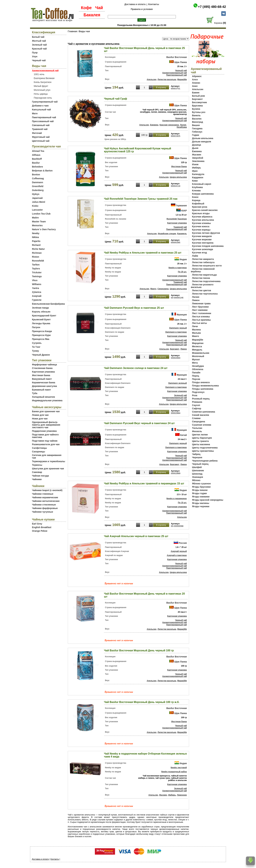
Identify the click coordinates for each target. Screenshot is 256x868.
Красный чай (39, 49)
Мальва (196, 333)
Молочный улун (42, 90)
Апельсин (152, 80)
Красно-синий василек (205, 210)
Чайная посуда (40, 476)
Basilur (36, 163)
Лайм (195, 256)
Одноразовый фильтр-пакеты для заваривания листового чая (46, 425)
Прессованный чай (43, 121)
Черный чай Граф (116, 99)
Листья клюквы (201, 317)
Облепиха (198, 369)
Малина (196, 330)
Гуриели (37, 300)
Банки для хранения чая (46, 411)
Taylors (36, 269)
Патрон (36, 327)
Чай (99, 8)
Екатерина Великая (44, 78)
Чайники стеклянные (44, 505)
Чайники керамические (45, 497)
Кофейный (198, 204)
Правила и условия (142, 9)
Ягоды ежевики (201, 497)
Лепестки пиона (201, 278)
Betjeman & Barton (42, 171)
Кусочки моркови (202, 239)
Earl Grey (37, 524)
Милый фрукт (41, 86)
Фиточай (37, 133)
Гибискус (197, 132)
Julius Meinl (39, 202)
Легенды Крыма (41, 323)
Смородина (163, 289)
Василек (197, 119)
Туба (35, 393)
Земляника (198, 161)
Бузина (196, 109)
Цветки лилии (200, 435)
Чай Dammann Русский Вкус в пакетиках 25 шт (134, 308)
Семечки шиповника (204, 412)
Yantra (36, 288)
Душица (196, 145)
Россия (183, 543)
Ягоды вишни (200, 490)
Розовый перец (201, 399)
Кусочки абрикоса (202, 217)
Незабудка (182, 127)
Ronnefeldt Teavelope (177, 219)
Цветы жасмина (201, 444)
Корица (196, 200)
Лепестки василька (167, 80)
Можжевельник (201, 353)
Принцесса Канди (42, 331)
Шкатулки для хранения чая (48, 469)
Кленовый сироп (202, 184)
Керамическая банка (44, 382)
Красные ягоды (201, 213)
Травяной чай (40, 129)
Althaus (36, 155)
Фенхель (197, 431)
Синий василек (200, 415)
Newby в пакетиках (178, 268)
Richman (37, 253)
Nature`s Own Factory (44, 229)
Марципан (198, 343)
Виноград (197, 122)
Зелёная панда (40, 308)
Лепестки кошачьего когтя (207, 266)
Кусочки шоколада (202, 249)
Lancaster (37, 210)
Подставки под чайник (45, 441)
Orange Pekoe (40, 531)
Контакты (154, 4)
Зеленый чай (39, 45)
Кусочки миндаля (202, 236)
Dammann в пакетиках (176, 332)
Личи (195, 326)
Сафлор (197, 408)
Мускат (196, 359)
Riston (36, 257)
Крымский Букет (41, 319)
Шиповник (198, 470)
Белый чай (38, 37)
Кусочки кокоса (201, 226)
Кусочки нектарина (203, 243)
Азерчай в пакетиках (177, 555)
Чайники (37, 479)
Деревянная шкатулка (44, 386)
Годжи (196, 135)
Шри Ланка (181, 62)
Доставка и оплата (135, 4)
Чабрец (196, 454)
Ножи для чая (40, 419)
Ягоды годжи (199, 493)
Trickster (37, 272)
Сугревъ (37, 343)
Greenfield (38, 186)
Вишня (196, 125)
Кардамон (198, 177)
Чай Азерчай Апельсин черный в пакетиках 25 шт (136, 536)
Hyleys (36, 194)
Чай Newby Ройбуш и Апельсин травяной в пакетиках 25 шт (143, 253)
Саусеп (196, 405)
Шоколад (197, 474)
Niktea (35, 237)
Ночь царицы (41, 94)
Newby (36, 233)
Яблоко (196, 480)
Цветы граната (200, 441)
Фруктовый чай (41, 137)
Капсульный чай (41, 110)
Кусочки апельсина (203, 220)
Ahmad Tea (38, 151)
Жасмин (163, 795)
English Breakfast (42, 527)
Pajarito (36, 241)
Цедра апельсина (178, 177)
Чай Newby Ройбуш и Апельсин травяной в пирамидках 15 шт (144, 483)
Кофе (86, 8)
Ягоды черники (201, 506)
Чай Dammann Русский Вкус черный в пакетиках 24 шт (139, 423)
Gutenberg (38, 190)
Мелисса (197, 346)
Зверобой (198, 158)
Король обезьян (41, 312)
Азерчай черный (179, 551)
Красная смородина (169, 125)
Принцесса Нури (41, 335)
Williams (37, 284)
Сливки (196, 418)
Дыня (195, 148)
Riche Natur (38, 249)
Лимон (184, 349)
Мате (35, 113)
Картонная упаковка (43, 372)
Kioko (35, 206)
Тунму (35, 351)
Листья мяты (199, 323)
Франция (182, 315)
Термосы (37, 465)
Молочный (198, 356)
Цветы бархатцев (202, 438)
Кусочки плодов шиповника (208, 246)
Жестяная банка (41, 375)
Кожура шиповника (203, 194)
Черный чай (39, 60)
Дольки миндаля (202, 142)
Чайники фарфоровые (45, 508)
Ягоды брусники (201, 487)
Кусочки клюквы (201, 223)
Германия (181, 206)
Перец (196, 376)
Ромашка (197, 402)
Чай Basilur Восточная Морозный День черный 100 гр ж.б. (142, 702)
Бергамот (175, 349)
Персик (196, 379)
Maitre (35, 218)
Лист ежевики (200, 310)
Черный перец (200, 464)
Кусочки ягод (199, 253)
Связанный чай (41, 125)
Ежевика (154, 125)
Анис (195, 86)
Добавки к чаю (40, 106)
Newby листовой (179, 768)
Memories (37, 225)
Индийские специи (167, 234)
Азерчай (37, 296)
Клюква (196, 191)
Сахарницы (39, 452)
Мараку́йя (182, 80)
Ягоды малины (201, 503)
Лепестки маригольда (204, 275)
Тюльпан (197, 428)
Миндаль (197, 350)
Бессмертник (199, 102)
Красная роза (200, 207)
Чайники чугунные (43, 512)
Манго (153, 289)
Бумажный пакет (41, 390)
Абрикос (197, 76)
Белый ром (198, 96)
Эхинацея (197, 477)
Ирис (195, 171)
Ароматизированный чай (175, 73)
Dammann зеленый (178, 383)
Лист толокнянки (202, 313)
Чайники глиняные (43, 494)
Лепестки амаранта (203, 259)
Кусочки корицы (201, 230)
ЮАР (184, 211)
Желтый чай (39, 41)
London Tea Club (41, 214)
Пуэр (35, 53)
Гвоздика (197, 128)
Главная (72, 31)
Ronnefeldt (38, 261)
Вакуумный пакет (42, 379)
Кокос (195, 197)
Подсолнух (198, 392)
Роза (195, 395)
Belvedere (37, 167)
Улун (35, 56)
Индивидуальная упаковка (47, 400)
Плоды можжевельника (205, 386)
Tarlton (36, 265)
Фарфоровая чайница (44, 365)
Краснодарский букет (44, 316)
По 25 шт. (182, 272)
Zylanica (37, 292)
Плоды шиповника (203, 389)
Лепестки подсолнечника (206, 281)
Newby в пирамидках (177, 499)
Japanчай (37, 198)
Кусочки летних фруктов (206, 233)
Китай (184, 435)
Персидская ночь (43, 98)
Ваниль (196, 115)
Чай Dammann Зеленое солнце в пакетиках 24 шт (136, 368)
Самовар (37, 472)
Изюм (195, 164)
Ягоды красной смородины (208, 500)
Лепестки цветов (201, 290)
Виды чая (84, 31)
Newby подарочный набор (174, 772)
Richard (36, 245)
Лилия (183, 125)
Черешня (197, 457)
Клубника (197, 187)
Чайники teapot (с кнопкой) (47, 490)
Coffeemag (38, 178)
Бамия (196, 93)
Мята (195, 363)
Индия (183, 259)
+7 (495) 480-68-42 (212, 7)
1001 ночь (39, 74)
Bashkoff (37, 159)
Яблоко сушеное (201, 484)
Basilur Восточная (177, 57)
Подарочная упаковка (44, 431)
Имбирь (172, 795)
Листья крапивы (201, 320)
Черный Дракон (41, 355)
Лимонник (182, 795)
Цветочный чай (41, 141)
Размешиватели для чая (46, 444)
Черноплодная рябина (205, 461)
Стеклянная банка (42, 368)
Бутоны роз (199, 112)
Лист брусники (200, 307)
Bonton (36, 175)
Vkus (35, 280)
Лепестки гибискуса (203, 262)
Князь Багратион (43, 82)
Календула (198, 174)
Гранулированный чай (45, 102)
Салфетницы (39, 448)
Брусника (197, 106)
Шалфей (197, 467)
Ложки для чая (40, 415)
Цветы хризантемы (203, 451)
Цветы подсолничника (205, 448)
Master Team (39, 222)
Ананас (196, 83)
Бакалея (92, 15)
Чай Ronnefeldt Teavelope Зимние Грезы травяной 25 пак (141, 199)
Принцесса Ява (41, 339)
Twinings (37, 276)
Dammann (38, 182)
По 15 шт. (182, 503)
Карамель (182, 234)
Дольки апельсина (203, 138)
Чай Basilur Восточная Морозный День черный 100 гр (139, 650)
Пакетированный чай (44, 117)
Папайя (196, 373)
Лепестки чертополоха (205, 294)
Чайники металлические (46, 501)
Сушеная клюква (202, 425)
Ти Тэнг (36, 347)
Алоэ (195, 80)
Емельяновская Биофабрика (48, 304)
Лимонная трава (201, 303)
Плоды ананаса (201, 382)
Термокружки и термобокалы (49, 461)
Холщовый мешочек (43, 397)
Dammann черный (178, 328)
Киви (195, 181)
